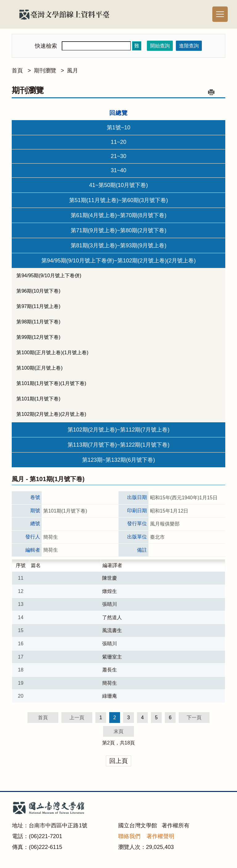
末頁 (118, 731)
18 (127, 743)
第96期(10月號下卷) (38, 291)
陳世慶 (110, 578)
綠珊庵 (110, 696)
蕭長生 (110, 670)
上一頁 (77, 718)
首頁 (17, 71)
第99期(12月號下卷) (38, 337)
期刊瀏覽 (45, 71)
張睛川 (110, 604)
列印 (211, 92)
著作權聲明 (160, 836)
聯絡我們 (129, 836)
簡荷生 (110, 683)
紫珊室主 (112, 657)
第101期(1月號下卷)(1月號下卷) (51, 383)
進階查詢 (189, 46)
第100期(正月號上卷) (39, 368)
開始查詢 (160, 46)
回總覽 (118, 113)
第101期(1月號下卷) (38, 399)
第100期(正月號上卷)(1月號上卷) (52, 353)
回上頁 (118, 761)
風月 (73, 71)
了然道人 (112, 617)
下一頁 (194, 718)
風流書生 (112, 630)
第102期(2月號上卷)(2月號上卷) (51, 414)
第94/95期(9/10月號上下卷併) (49, 276)
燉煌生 (110, 591)
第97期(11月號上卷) (38, 306)
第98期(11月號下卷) (38, 322)
